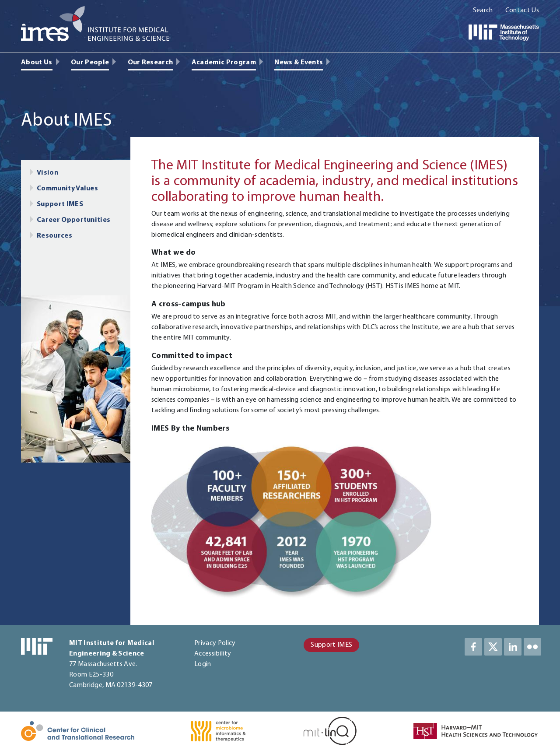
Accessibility (213, 654)
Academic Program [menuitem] (224, 63)
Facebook (473, 647)
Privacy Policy (215, 643)
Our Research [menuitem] (150, 63)
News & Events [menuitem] (299, 63)
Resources (54, 236)
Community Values (67, 189)
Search (483, 11)
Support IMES (60, 204)
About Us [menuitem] (37, 63)
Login (203, 664)
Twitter (493, 647)
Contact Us (522, 11)
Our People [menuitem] (90, 63)
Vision (47, 173)
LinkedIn (513, 647)
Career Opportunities (73, 220)
